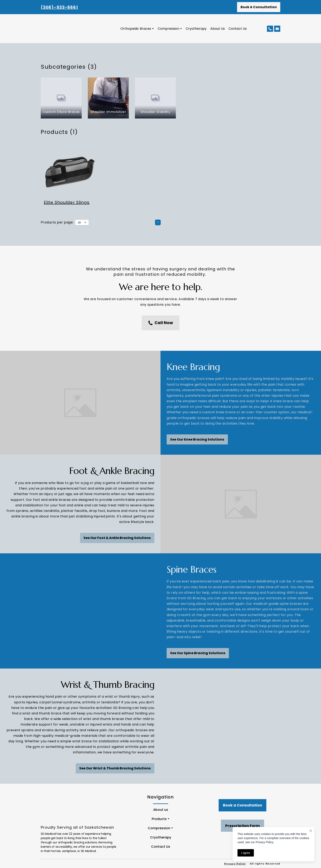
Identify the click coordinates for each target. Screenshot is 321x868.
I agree (246, 853)
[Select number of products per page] (82, 222)
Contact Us (238, 29)
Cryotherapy (196, 29)
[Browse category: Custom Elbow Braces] (61, 98)
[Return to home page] (73, 29)
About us (161, 810)
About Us (218, 29)
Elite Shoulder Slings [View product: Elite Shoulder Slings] (67, 202)
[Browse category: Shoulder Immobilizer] (108, 98)
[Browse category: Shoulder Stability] (155, 98)
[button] (259, 7)
